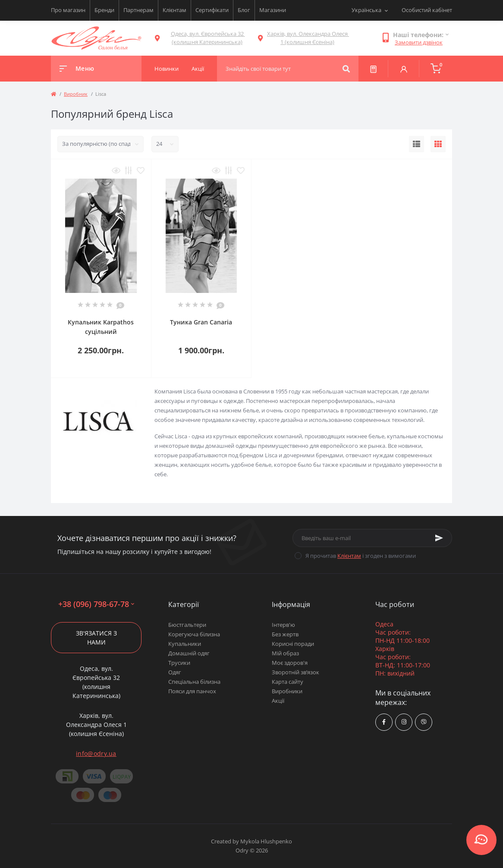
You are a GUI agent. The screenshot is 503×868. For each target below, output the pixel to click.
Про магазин (68, 10)
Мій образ (285, 653)
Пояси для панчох (192, 691)
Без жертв (285, 634)
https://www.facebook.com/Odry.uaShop (384, 722)
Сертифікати (212, 10)
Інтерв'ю (283, 625)
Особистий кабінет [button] (427, 10)
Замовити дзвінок (419, 42)
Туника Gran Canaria (201, 322)
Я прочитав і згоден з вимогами (361, 556)
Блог (244, 10)
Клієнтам (174, 10)
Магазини (273, 10)
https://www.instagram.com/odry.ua (404, 722)
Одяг (175, 672)
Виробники (287, 691)
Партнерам (138, 10)
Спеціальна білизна (194, 682)
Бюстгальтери (187, 625)
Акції (278, 701)
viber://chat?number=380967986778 (424, 722)
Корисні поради (293, 644)
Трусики (179, 663)
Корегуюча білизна (194, 634)
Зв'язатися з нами (96, 638)
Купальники (185, 644)
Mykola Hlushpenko (266, 841)
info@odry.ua (96, 753)
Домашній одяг (189, 653)
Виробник (76, 94)
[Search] (346, 69)
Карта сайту (288, 682)
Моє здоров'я (290, 663)
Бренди (104, 10)
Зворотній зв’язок (296, 672)
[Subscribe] (439, 538)
